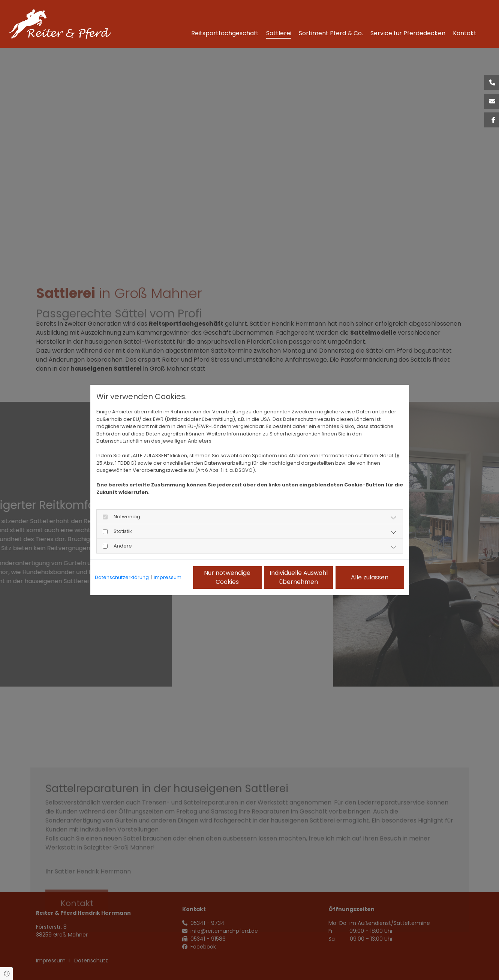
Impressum (168, 577)
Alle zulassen (370, 577)
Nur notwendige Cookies (227, 577)
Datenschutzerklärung (122, 577)
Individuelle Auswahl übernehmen (299, 577)
